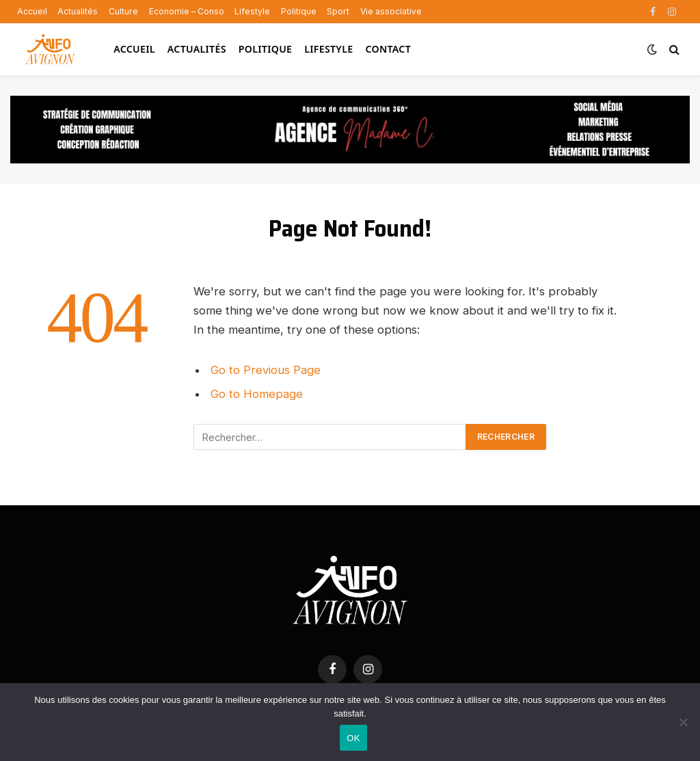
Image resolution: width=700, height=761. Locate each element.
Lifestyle (252, 11)
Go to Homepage (257, 394)
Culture (123, 11)
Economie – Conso (187, 11)
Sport (338, 11)
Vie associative (391, 11)
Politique (299, 11)
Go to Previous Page (266, 370)
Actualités (78, 11)
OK (353, 738)
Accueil (32, 11)
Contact (388, 49)
